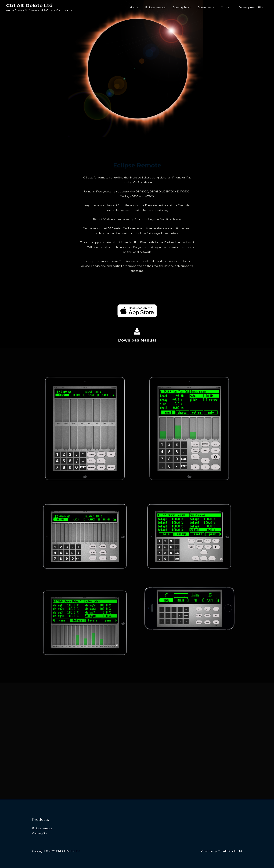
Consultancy (210, 7)
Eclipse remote (163, 7)
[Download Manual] (137, 331)
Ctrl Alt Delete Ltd (29, 5)
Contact (229, 7)
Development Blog (252, 7)
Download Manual (137, 340)
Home (144, 7)
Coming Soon (188, 7)
